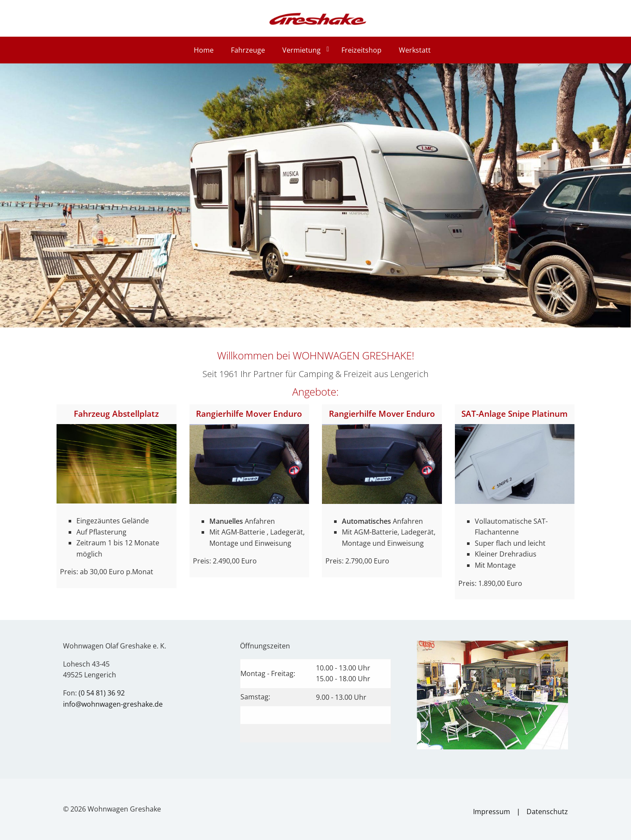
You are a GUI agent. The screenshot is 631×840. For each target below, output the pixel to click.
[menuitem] (205, 50)
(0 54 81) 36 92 (102, 693)
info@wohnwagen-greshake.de (113, 704)
